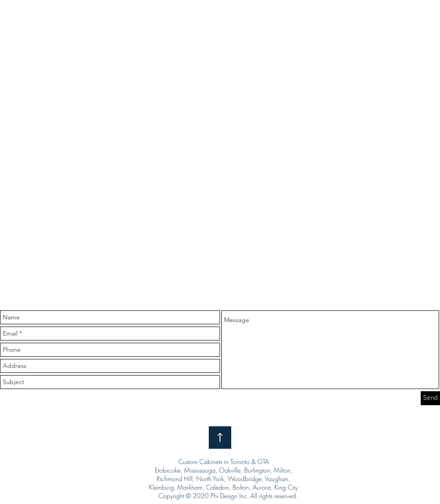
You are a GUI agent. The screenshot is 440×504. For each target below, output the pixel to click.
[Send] (430, 398)
